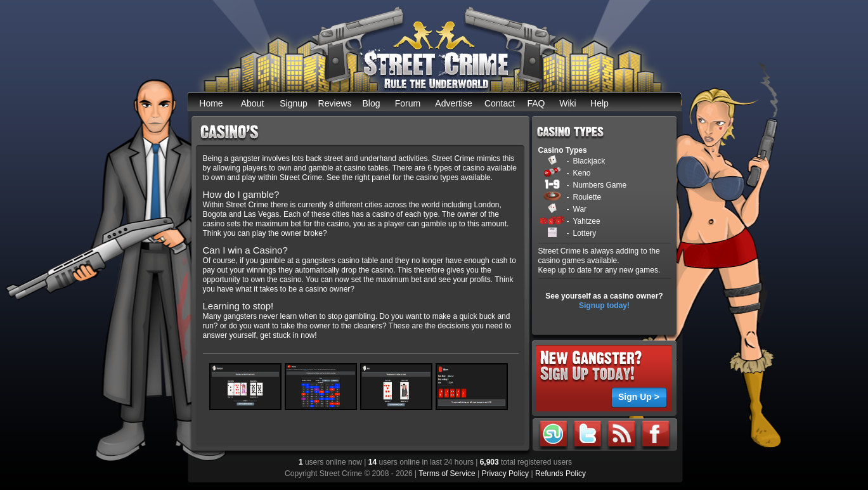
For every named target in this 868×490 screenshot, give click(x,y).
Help (599, 103)
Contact (500, 103)
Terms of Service (447, 474)
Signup (294, 103)
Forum (408, 103)
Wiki (567, 103)
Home (211, 103)
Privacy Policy (505, 474)
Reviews (335, 103)
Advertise (453, 103)
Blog (371, 103)
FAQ (536, 103)
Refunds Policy (560, 474)
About (253, 103)
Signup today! (604, 306)
